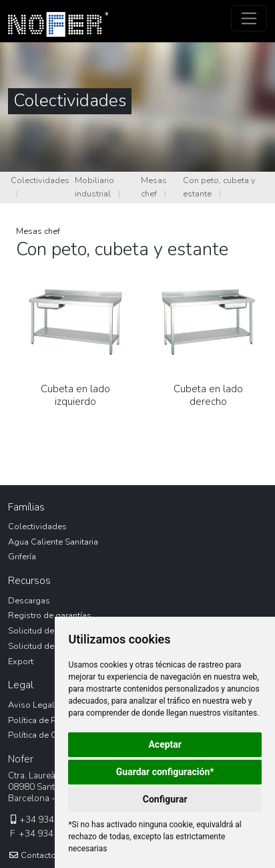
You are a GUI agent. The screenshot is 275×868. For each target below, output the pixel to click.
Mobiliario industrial (94, 187)
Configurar (165, 799)
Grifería (22, 557)
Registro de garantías (50, 615)
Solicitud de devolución (54, 631)
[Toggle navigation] (249, 18)
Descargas (29, 601)
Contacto (32, 855)
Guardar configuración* (165, 772)
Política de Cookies (45, 735)
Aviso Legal (31, 705)
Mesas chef (154, 187)
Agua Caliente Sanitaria (53, 542)
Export (21, 662)
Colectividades (40, 180)
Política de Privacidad (50, 720)
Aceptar (165, 744)
